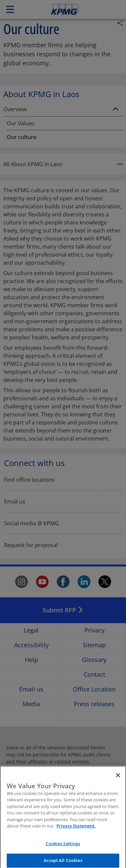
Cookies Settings (63, 848)
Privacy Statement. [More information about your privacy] (76, 830)
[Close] (118, 779)
